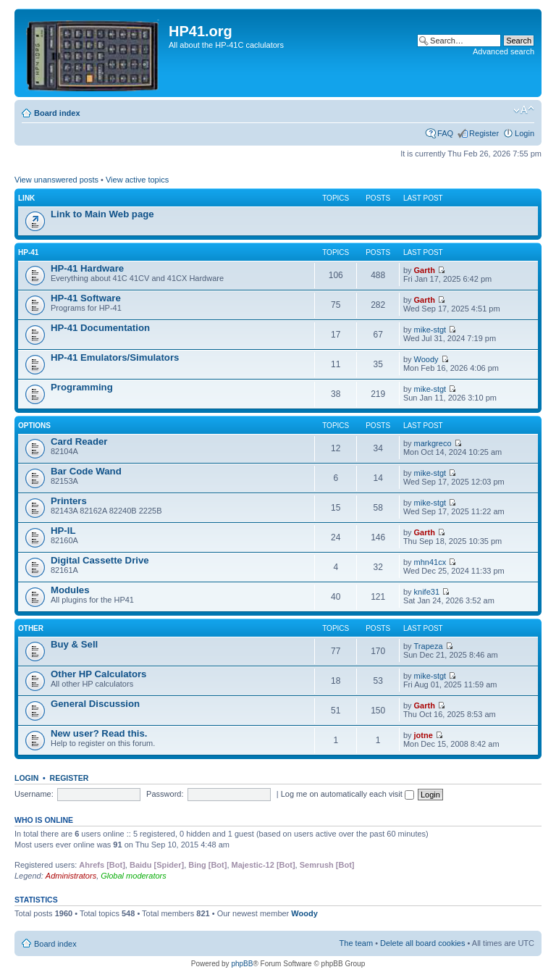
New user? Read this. (99, 733)
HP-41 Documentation (100, 328)
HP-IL (63, 531)
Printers (69, 501)
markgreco (433, 443)
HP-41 (28, 252)
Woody (426, 359)
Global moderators (134, 876)
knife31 (427, 592)
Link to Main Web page (102, 214)
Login (525, 133)
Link (26, 198)
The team (356, 943)
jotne (424, 735)
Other (31, 628)
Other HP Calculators (98, 674)
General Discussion (95, 704)
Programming (82, 387)
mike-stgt (430, 330)
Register (484, 133)
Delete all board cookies (422, 943)
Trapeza (429, 646)
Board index (57, 113)
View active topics (137, 180)
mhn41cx (430, 562)
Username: (34, 794)
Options (34, 426)
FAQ (445, 133)
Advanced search (504, 51)
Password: (165, 794)
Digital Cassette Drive (100, 560)
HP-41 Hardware (87, 268)
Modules (70, 590)
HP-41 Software (86, 298)
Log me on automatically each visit (347, 794)
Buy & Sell (74, 644)
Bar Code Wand (86, 471)
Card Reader (79, 441)
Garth (425, 270)
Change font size (524, 110)
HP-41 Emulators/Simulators (115, 357)
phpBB (242, 964)
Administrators (71, 876)
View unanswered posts (56, 180)
